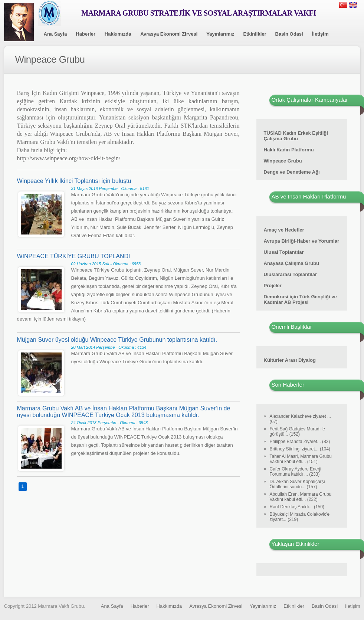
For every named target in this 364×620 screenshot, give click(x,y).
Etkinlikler (255, 34)
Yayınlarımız (220, 34)
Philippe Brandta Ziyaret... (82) (300, 442)
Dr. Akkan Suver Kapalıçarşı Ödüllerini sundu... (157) (297, 484)
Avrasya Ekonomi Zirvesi (169, 34)
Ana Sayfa (55, 34)
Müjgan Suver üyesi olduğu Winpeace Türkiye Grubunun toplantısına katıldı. (117, 340)
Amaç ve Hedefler (284, 230)
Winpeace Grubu (283, 161)
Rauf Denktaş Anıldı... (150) (297, 507)
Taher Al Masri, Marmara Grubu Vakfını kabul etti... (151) (301, 459)
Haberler (86, 34)
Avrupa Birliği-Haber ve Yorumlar (302, 241)
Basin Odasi (289, 34)
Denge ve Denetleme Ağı (292, 172)
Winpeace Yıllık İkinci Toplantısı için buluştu (74, 181)
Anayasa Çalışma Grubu (292, 263)
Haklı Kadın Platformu (289, 150)
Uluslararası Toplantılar (291, 274)
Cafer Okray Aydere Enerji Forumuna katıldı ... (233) (296, 472)
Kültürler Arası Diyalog (290, 360)
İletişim (320, 34)
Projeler (273, 286)
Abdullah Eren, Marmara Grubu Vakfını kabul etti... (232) (301, 497)
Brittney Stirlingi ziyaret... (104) (300, 449)
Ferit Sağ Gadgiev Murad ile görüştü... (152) (297, 432)
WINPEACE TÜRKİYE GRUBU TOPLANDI (74, 256)
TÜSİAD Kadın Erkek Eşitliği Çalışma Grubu (296, 136)
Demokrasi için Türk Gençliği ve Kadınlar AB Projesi (300, 299)
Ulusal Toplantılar (284, 252)
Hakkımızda (118, 34)
